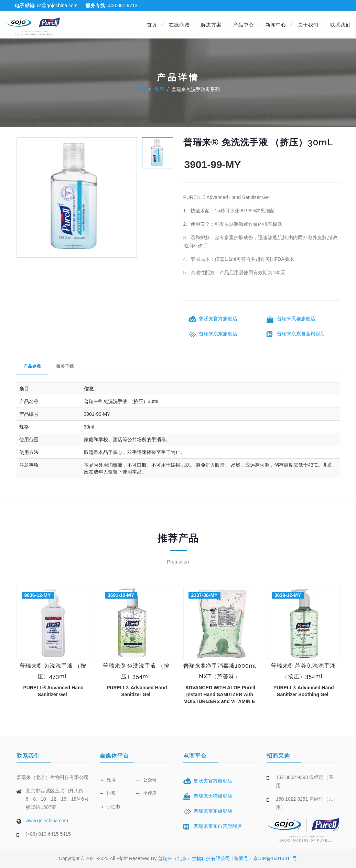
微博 (108, 780)
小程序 (146, 793)
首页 (152, 25)
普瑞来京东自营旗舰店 (301, 334)
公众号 (146, 780)
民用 (159, 89)
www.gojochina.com (47, 821)
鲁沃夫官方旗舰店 (218, 319)
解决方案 (211, 25)
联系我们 (341, 25)
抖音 (108, 793)
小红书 (110, 807)
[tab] (158, 152)
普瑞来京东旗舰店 (218, 334)
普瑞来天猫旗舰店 (296, 319)
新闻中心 (276, 25)
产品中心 (244, 25)
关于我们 (308, 25)
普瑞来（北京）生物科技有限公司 (195, 858)
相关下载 (65, 366)
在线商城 (179, 25)
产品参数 (32, 366)
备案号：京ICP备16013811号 (266, 858)
